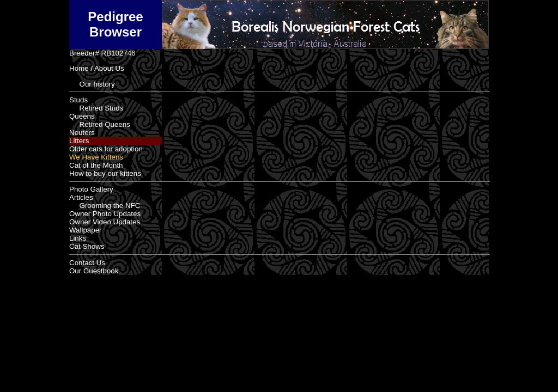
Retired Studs (96, 108)
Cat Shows (87, 246)
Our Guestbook (94, 271)
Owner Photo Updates (105, 214)
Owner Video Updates (105, 222)
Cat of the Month (96, 165)
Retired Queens (100, 124)
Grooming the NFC (105, 206)
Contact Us (87, 263)
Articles (81, 197)
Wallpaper (86, 230)
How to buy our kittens (105, 173)
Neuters (82, 133)
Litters (79, 141)
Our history (92, 84)
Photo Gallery (91, 189)
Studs (78, 100)
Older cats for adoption (106, 149)
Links (78, 238)
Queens (82, 116)
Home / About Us (97, 68)
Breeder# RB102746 (102, 53)
